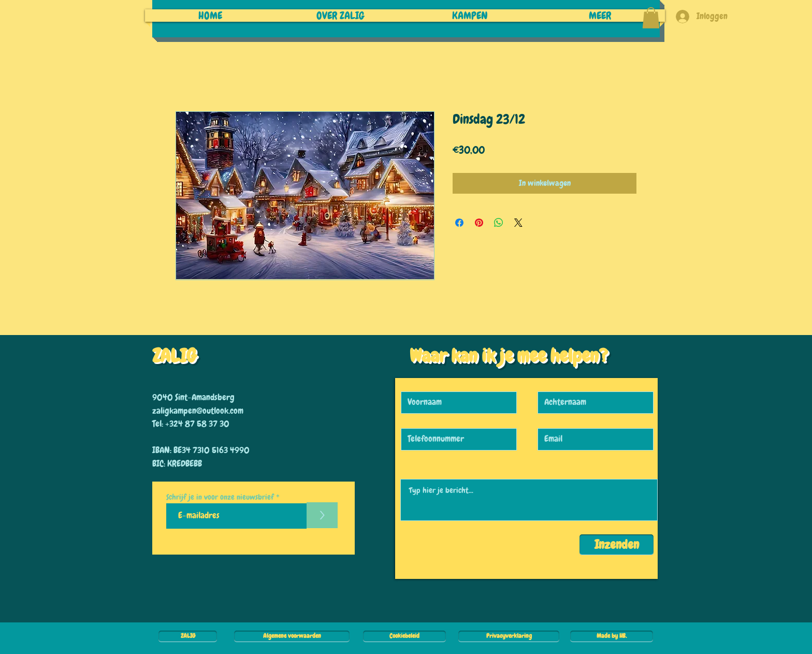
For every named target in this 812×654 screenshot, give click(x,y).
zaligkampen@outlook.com (198, 411)
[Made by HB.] (612, 636)
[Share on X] (518, 223)
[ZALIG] (188, 636)
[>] (322, 515)
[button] (651, 18)
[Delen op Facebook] (459, 223)
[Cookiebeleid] (404, 636)
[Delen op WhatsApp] (499, 223)
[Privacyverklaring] (509, 636)
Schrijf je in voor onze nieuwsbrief (220, 497)
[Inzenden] (617, 545)
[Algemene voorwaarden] (292, 636)
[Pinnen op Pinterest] (479, 223)
